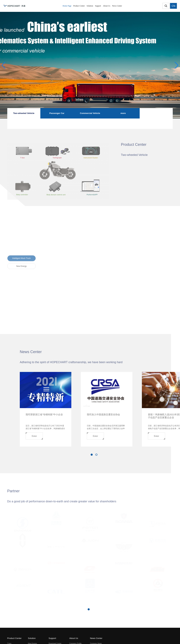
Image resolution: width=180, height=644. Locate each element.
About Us (74, 638)
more (123, 113)
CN (173, 6)
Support (52, 638)
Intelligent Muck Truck (21, 256)
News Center (96, 638)
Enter (34, 434)
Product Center (14, 638)
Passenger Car (57, 113)
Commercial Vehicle (90, 113)
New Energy (21, 264)
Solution (32, 638)
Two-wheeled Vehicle (24, 113)
